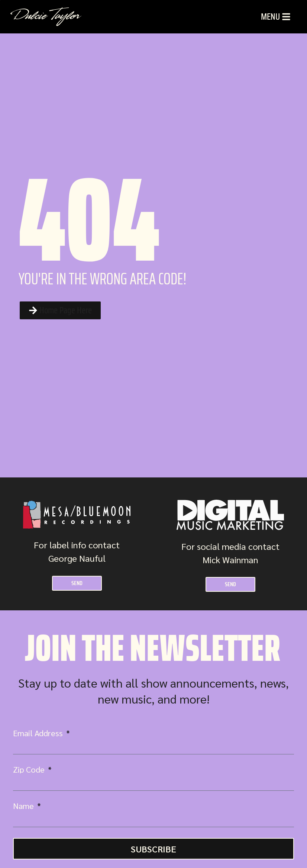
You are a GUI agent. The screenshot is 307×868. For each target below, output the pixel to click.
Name (24, 806)
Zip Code (30, 769)
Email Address (39, 733)
